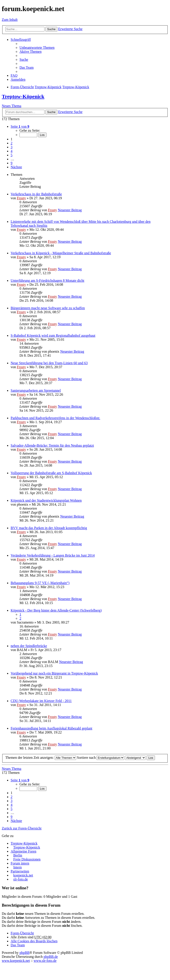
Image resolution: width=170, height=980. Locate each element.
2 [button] (12, 143)
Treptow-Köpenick (23, 96)
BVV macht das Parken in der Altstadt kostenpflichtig (49, 528)
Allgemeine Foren (23, 851)
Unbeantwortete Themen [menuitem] (37, 48)
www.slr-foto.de (45, 961)
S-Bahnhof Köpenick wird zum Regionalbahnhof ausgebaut (53, 335)
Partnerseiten (20, 871)
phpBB (24, 953)
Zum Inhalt (10, 20)
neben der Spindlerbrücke (29, 646)
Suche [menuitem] (24, 60)
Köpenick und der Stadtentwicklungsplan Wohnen (46, 500)
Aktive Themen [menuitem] (31, 52)
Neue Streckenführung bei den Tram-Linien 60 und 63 (49, 363)
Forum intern (20, 863)
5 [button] (12, 155)
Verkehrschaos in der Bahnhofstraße (36, 194)
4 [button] (12, 151)
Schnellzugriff (21, 40)
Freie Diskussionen (27, 859)
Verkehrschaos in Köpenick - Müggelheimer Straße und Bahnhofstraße (61, 253)
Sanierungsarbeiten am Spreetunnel (36, 390)
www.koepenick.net (16, 961)
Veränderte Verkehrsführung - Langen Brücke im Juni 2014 (53, 555)
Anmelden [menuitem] (18, 79)
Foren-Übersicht (22, 933)
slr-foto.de (21, 879)
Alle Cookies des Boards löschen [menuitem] (34, 941)
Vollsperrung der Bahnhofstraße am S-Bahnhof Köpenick (51, 473)
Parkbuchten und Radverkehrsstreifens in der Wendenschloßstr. (55, 418)
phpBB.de (51, 957)
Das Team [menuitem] (27, 67)
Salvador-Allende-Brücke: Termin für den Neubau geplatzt (52, 445)
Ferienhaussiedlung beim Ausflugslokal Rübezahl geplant (51, 728)
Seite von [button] (20, 126)
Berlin (18, 855)
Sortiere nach (101, 758)
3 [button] (12, 147)
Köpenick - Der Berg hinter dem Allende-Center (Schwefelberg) (56, 610)
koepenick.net (23, 875)
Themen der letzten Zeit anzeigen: (41, 758)
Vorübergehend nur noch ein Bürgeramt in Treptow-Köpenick (54, 673)
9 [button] (12, 163)
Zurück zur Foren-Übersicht (22, 828)
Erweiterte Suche (70, 29)
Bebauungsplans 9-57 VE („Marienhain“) (40, 583)
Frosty (21, 198)
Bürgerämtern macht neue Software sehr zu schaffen (48, 308)
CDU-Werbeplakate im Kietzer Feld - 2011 (41, 701)
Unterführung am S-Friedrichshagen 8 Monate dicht (47, 281)
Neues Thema (12, 106)
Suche (51, 29)
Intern (17, 867)
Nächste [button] (16, 167)
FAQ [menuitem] (14, 75)
